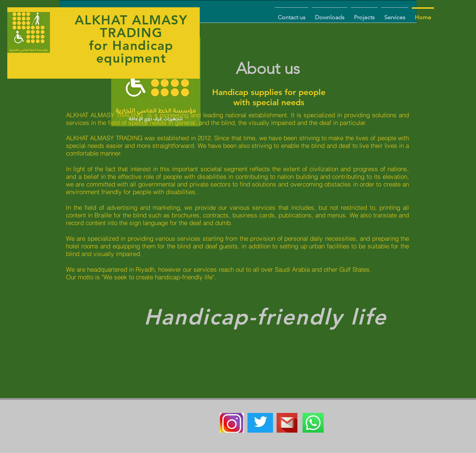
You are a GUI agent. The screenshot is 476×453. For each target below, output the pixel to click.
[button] (395, 14)
